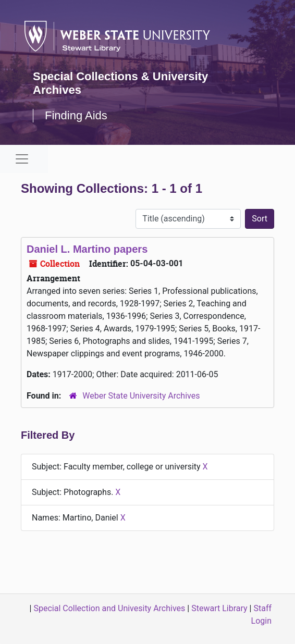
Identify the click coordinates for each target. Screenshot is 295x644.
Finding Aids (76, 115)
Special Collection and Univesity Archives (109, 608)
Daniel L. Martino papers (87, 249)
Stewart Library (219, 608)
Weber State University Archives (141, 396)
